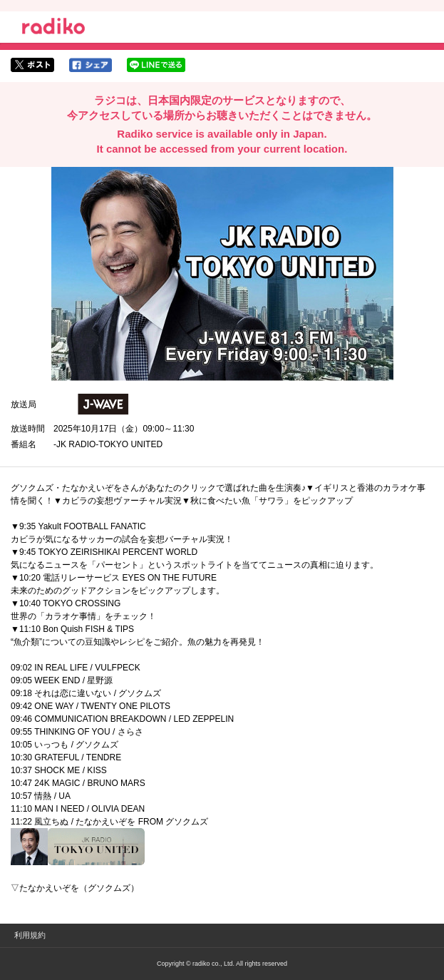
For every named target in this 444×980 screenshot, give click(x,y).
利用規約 (30, 935)
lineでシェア (156, 65)
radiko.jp (53, 29)
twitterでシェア (32, 65)
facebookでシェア (91, 65)
